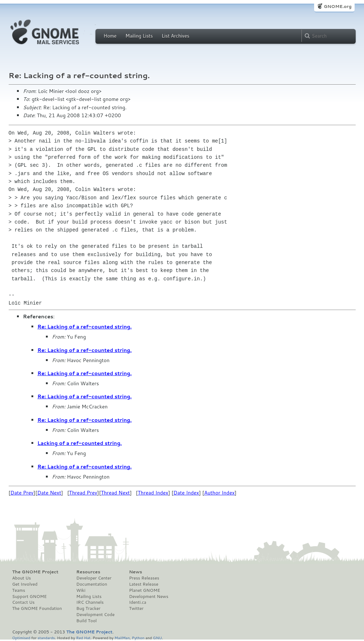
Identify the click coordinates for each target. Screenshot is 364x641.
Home (110, 36)
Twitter (136, 608)
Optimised (21, 638)
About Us (22, 578)
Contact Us (23, 602)
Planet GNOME (145, 590)
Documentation (92, 584)
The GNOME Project (35, 572)
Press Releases (144, 578)
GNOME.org (337, 6)
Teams (19, 590)
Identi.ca (138, 602)
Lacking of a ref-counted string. (80, 443)
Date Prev (22, 493)
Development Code (95, 615)
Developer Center (94, 578)
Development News (149, 597)
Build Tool (86, 621)
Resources (88, 572)
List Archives (175, 36)
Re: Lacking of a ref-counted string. (85, 327)
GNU (157, 638)
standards (46, 638)
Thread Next (115, 493)
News (136, 572)
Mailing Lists (139, 36)
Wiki (81, 590)
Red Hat (83, 638)
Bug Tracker (88, 608)
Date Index (186, 493)
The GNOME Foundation (37, 608)
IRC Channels (90, 602)
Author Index (219, 493)
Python (138, 638)
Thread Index (153, 493)
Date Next (49, 493)
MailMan (122, 638)
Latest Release (144, 584)
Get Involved (25, 584)
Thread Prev (83, 493)
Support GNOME (30, 597)
